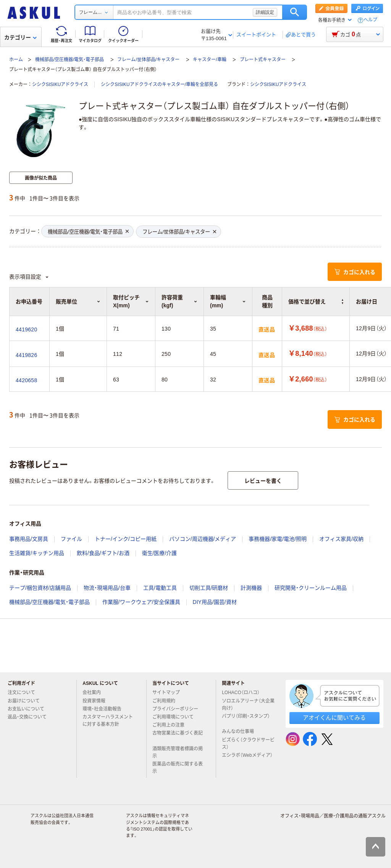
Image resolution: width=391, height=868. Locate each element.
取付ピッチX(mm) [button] (131, 301)
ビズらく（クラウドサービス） (248, 744)
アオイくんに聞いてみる (334, 718)
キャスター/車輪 (209, 60)
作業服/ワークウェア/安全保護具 (141, 602)
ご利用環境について (176, 717)
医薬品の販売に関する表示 (178, 768)
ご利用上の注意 (171, 725)
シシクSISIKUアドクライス (60, 84)
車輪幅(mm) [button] (228, 301)
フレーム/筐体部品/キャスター (148, 60)
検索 (295, 12)
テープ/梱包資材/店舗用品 (40, 588)
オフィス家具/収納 (341, 539)
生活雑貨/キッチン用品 (37, 553)
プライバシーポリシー (178, 709)
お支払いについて (29, 709)
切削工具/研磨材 (209, 588)
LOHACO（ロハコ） (244, 693)
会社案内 (95, 693)
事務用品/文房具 (29, 539)
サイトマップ (166, 693)
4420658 (26, 380)
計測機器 (251, 588)
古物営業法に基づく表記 (178, 736)
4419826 (26, 355)
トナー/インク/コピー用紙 (126, 539)
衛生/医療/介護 (160, 553)
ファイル (71, 539)
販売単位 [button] (78, 302)
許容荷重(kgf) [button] (179, 301)
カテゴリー (20, 37)
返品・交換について (30, 717)
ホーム (16, 60)
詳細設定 (265, 12)
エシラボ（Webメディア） (247, 758)
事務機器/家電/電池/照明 (278, 539)
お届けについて (27, 701)
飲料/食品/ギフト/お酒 (103, 553)
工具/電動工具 (160, 588)
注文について (24, 693)
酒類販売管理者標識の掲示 (178, 752)
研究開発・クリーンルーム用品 (311, 588)
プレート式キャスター (263, 60)
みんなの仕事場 (241, 732)
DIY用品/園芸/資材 (215, 602)
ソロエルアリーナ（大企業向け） (248, 705)
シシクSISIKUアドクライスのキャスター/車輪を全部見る (159, 84)
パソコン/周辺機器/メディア (203, 539)
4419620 (26, 329)
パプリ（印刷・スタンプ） (246, 719)
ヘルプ (370, 20)
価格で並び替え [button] (316, 302)
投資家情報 (97, 701)
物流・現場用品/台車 (107, 588)
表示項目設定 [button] (29, 277)
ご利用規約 (167, 701)
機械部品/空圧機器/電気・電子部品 (70, 60)
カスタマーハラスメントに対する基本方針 (108, 721)
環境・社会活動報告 (105, 709)
